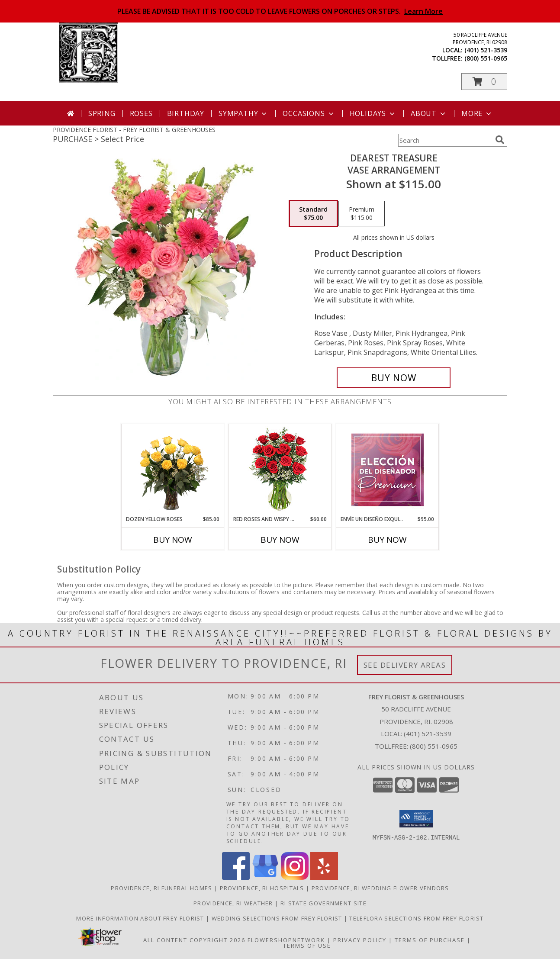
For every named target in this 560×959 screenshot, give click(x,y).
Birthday (186, 113)
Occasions (309, 113)
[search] (500, 140)
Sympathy (243, 113)
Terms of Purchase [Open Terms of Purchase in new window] (430, 940)
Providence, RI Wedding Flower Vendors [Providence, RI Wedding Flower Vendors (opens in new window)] (380, 888)
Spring (102, 113)
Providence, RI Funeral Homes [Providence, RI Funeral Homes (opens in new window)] (161, 888)
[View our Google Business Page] (265, 877)
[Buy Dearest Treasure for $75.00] (394, 378)
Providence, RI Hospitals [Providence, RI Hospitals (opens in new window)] (262, 888)
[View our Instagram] (295, 877)
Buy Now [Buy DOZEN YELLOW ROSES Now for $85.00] (173, 540)
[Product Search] (445, 140)
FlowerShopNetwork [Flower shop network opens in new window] (286, 940)
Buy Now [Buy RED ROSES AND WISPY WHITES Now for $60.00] (280, 540)
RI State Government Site (323, 903)
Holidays (373, 113)
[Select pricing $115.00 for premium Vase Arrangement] (362, 214)
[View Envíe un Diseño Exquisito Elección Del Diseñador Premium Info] (388, 470)
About (429, 113)
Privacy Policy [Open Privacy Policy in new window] (360, 940)
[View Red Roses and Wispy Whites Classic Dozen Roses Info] (280, 470)
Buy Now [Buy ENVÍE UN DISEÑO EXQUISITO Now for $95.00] (387, 540)
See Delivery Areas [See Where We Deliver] (405, 665)
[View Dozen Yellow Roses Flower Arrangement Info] (173, 470)
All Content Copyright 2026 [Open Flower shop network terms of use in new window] (194, 940)
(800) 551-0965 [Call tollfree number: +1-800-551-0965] (486, 58)
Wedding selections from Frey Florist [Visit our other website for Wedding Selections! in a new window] (278, 918)
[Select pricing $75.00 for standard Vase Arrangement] (313, 214)
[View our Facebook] (236, 877)
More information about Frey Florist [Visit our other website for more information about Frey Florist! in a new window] (141, 918)
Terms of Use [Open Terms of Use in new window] (307, 946)
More (477, 113)
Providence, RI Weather (233, 903)
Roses (141, 113)
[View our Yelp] (324, 877)
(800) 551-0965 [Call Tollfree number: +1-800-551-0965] (434, 746)
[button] (484, 82)
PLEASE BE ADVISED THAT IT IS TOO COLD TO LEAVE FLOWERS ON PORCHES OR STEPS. (280, 11)
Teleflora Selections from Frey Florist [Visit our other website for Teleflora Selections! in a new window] (416, 918)
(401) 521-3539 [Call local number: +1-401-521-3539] (486, 50)
